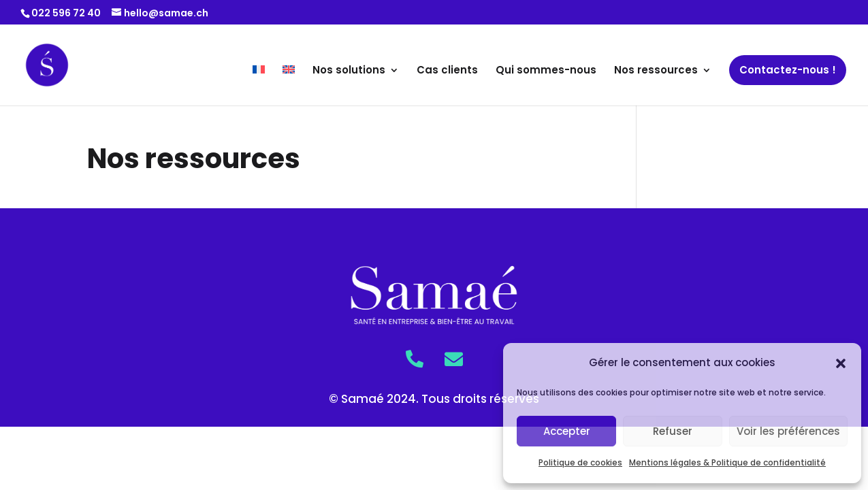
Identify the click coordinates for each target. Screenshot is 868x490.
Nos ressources (656, 71)
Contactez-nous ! (788, 70)
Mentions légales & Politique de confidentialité (727, 462)
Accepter (567, 431)
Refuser (673, 431)
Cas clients (447, 71)
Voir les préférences (788, 431)
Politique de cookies (580, 462)
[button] (841, 363)
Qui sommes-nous (546, 71)
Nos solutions (349, 71)
